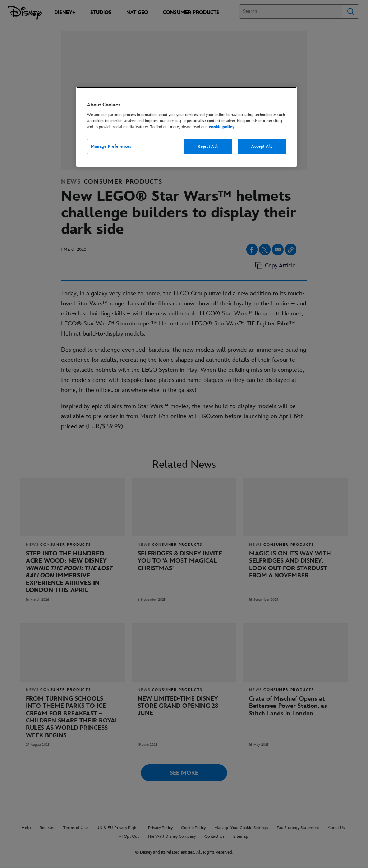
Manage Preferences (111, 146)
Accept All (262, 146)
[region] (187, 127)
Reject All (208, 146)
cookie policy (222, 127)
